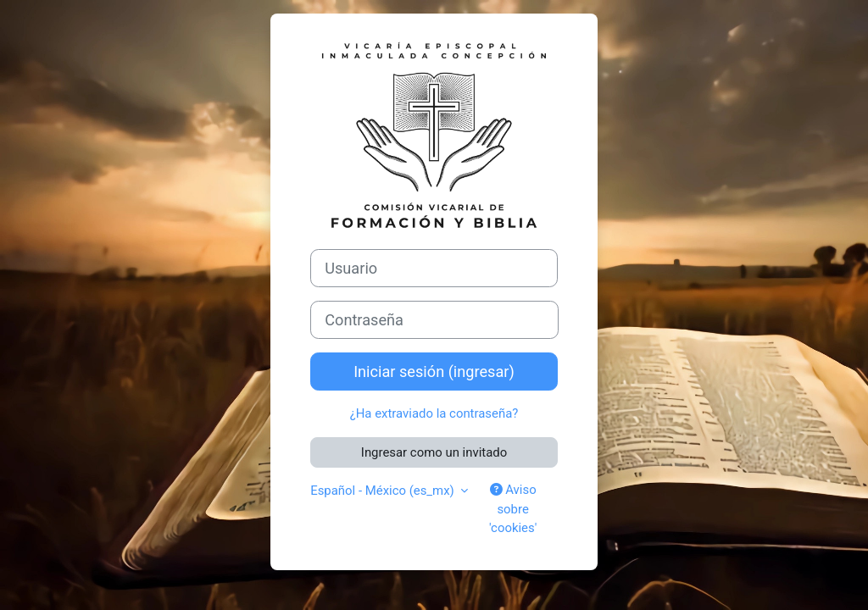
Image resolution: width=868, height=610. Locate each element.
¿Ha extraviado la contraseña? (434, 413)
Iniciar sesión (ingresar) (434, 372)
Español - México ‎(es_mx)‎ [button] (384, 491)
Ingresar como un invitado (434, 452)
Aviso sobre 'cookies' (513, 509)
